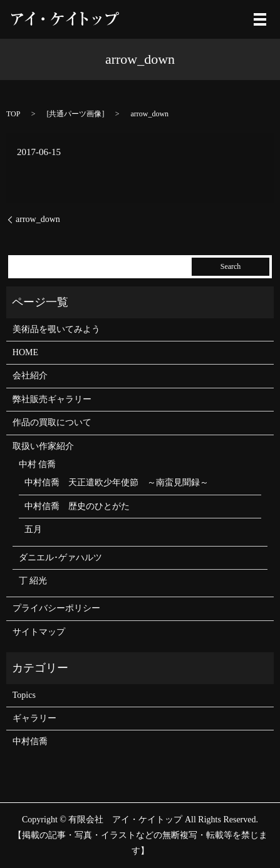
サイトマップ (39, 632)
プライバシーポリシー (56, 608)
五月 (33, 529)
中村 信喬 (38, 464)
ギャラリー (34, 718)
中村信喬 (30, 741)
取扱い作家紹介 (43, 446)
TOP (13, 114)
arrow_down (38, 219)
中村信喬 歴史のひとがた (77, 506)
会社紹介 (30, 376)
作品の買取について (52, 422)
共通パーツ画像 (75, 114)
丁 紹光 (33, 581)
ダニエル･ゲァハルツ (60, 558)
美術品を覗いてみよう (56, 329)
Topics (24, 695)
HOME (25, 352)
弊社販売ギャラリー (52, 399)
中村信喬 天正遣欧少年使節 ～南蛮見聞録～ (117, 482)
